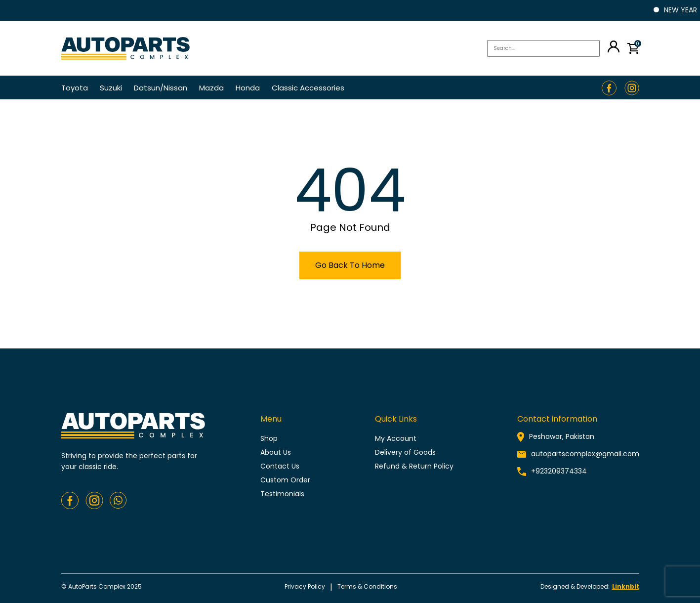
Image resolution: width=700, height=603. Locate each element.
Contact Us (280, 466)
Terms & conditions (367, 586)
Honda (248, 88)
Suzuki (111, 88)
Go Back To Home (350, 265)
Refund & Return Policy (414, 466)
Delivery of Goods (405, 452)
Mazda (211, 88)
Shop (269, 438)
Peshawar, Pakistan (562, 436)
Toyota (75, 88)
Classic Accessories (308, 88)
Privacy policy (305, 586)
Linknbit (626, 586)
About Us (276, 452)
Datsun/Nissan (161, 88)
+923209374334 (559, 471)
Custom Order (285, 480)
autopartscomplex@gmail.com (585, 454)
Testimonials (282, 494)
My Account (396, 438)
